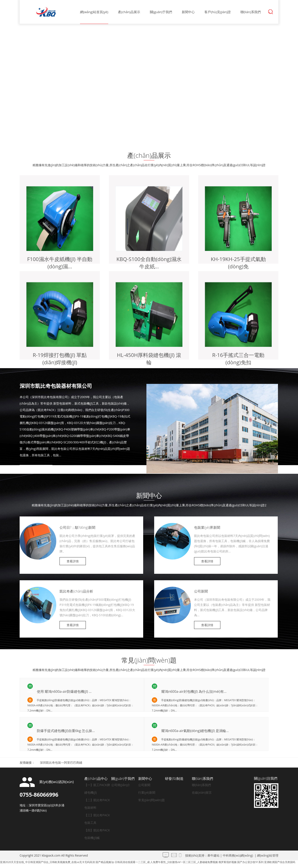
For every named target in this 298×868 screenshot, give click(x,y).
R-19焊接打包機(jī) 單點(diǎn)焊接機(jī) (60, 359)
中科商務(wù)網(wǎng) (238, 855)
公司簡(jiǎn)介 (121, 785)
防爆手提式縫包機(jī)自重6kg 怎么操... (65, 731)
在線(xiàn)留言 (202, 792)
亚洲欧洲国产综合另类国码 (280, 862)
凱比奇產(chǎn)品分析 (76, 591)
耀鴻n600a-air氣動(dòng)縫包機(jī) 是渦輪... (195, 731)
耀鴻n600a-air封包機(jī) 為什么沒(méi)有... (193, 691)
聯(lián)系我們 (251, 12)
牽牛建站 (213, 855)
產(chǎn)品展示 (129, 12)
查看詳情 (36, 470)
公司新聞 (201, 591)
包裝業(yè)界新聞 (207, 527)
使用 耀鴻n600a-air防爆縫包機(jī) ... (64, 691)
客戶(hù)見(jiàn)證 (217, 12)
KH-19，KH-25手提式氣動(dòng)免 (238, 263)
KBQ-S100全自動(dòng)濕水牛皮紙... (149, 263)
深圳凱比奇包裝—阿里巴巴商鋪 (61, 762)
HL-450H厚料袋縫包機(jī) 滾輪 (149, 359)
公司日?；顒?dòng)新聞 (77, 527)
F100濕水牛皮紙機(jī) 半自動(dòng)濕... (60, 263)
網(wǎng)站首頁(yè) (94, 12)
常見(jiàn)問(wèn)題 (151, 800)
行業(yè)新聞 (147, 792)
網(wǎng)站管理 (268, 855)
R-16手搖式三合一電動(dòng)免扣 (238, 359)
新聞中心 (188, 12)
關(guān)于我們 (161, 12)
